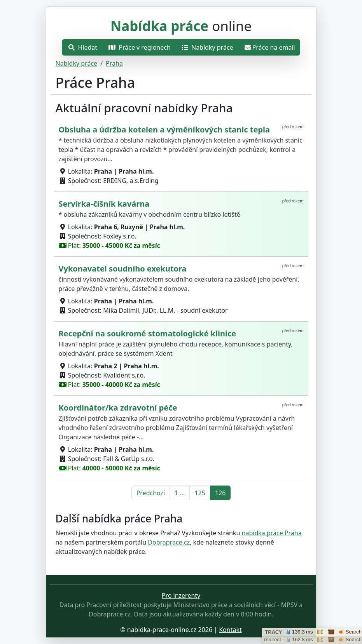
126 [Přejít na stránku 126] (220, 493)
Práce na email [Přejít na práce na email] (270, 47)
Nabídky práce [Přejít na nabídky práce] (208, 47)
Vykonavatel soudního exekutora (123, 269)
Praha (114, 63)
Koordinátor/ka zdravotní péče (118, 408)
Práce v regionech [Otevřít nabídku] (140, 47)
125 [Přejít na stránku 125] (200, 493)
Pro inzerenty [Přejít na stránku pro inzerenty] (181, 595)
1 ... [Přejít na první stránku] (180, 493)
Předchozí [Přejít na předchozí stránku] (151, 493)
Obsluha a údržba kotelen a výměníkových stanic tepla (164, 130)
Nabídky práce (77, 63)
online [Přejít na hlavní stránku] (181, 26)
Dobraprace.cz (169, 542)
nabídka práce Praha (272, 533)
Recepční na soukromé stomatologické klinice (148, 333)
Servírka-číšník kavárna (104, 204)
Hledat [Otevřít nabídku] (83, 47)
